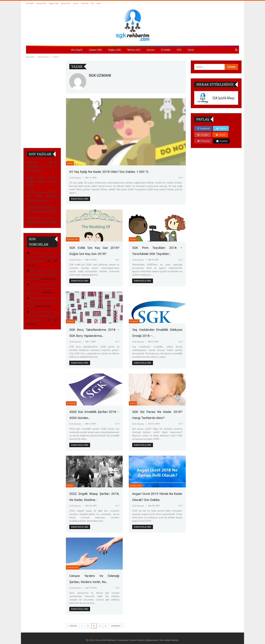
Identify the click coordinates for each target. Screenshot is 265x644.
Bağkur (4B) (54, 3)
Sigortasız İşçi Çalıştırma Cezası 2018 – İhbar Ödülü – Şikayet (42, 215)
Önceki (72, 624)
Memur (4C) (66, 3)
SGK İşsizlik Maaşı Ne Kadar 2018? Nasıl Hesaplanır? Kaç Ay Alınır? (42, 169)
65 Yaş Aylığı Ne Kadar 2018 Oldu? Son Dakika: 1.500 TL (111, 172)
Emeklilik (85, 3)
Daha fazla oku (80, 199)
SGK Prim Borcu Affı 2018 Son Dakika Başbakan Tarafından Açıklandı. (42, 109)
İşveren (76, 3)
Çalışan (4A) (41, 3)
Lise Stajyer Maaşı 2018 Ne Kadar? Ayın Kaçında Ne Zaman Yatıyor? (42, 201)
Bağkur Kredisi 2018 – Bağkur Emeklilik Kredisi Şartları (42, 94)
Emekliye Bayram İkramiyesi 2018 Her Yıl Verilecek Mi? (42, 79)
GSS (92, 3)
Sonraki (116, 624)
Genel (99, 3)
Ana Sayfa (30, 3)
